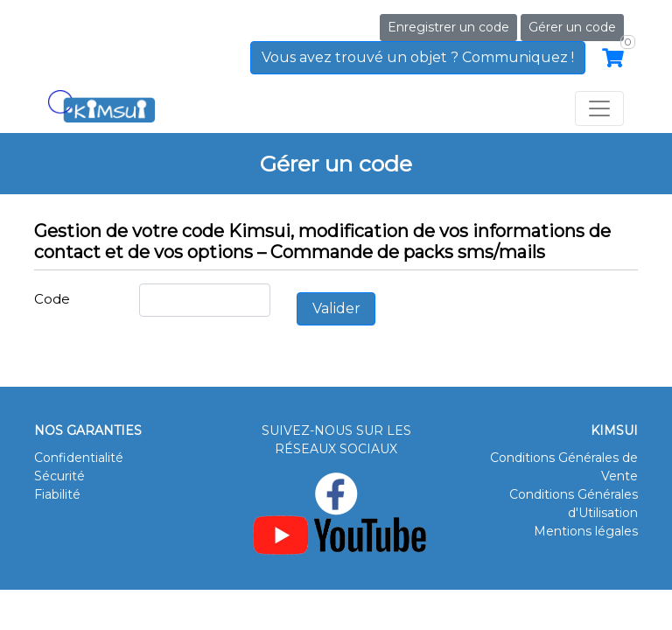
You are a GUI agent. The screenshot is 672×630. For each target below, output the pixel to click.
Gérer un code (572, 27)
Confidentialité (79, 458)
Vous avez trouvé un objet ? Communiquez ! (418, 57)
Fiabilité (57, 494)
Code (52, 299)
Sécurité (59, 476)
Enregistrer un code (448, 27)
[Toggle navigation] (599, 108)
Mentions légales (586, 531)
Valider (336, 308)
